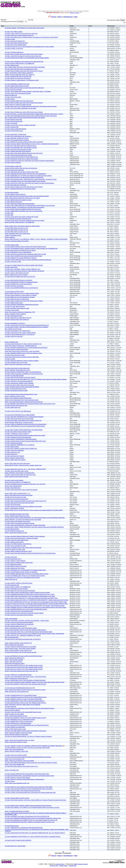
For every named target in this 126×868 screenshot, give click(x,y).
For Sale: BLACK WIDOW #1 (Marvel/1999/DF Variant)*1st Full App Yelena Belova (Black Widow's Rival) (35, 682)
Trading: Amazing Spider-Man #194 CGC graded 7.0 (20, 75)
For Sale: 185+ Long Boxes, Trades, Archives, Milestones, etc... (23, 269)
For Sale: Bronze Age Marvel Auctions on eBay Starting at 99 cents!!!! (25, 271)
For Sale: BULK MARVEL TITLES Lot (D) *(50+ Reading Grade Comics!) (25, 684)
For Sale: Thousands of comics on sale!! (16, 391)
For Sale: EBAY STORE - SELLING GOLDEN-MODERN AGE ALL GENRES (26, 327)
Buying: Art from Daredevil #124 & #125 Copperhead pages (22, 400)
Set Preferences (68, 17)
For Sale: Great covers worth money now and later (19, 419)
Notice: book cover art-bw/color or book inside (18, 364)
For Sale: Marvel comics (12, 826)
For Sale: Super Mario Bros (13, 488)
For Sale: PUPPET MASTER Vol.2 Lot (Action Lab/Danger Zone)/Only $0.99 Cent (28, 260)
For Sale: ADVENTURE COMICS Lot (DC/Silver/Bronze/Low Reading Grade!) (27, 58)
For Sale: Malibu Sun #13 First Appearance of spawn (20, 297)
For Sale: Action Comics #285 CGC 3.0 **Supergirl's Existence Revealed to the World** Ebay (31, 598)
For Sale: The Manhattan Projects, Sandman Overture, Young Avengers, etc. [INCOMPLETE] (31, 248)
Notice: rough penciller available (14, 660)
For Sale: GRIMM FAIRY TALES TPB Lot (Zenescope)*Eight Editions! (25, 701)
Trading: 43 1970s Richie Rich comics (16, 389)
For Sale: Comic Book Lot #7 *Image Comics (18, 331)
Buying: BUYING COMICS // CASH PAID (16, 735)
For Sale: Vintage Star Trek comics (15, 568)
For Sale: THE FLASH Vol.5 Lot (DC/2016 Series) (19, 611)
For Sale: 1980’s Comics (12, 447)
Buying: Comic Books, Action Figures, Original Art (19, 73)
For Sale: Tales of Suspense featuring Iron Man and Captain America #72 (26, 501)
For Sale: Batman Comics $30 (13, 119)
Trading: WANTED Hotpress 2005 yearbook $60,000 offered (22, 387)
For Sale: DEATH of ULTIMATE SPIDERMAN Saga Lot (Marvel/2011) (25, 779)
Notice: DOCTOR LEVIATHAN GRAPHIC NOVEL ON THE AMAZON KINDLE (27, 196)
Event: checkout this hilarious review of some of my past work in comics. (25, 690)
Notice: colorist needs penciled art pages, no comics (20, 740)
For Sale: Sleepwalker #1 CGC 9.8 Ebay (16, 589)
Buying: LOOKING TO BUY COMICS (15, 314)
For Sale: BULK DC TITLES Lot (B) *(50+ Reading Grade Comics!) (24, 667)
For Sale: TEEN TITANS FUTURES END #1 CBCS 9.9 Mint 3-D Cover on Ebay (27, 592)
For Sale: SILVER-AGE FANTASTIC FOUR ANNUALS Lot (21, 157)
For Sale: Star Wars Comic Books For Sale (17, 308)
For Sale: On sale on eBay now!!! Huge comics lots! (19, 385)
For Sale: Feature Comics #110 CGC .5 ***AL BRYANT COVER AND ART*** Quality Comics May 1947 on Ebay (37, 600)
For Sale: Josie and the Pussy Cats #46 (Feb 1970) (19, 503)
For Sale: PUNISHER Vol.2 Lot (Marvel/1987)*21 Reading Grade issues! (25, 570)
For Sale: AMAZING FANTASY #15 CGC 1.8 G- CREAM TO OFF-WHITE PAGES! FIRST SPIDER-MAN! (34, 634)
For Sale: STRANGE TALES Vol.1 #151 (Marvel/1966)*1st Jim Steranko (25, 181)
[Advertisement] (90, 4)
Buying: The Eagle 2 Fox (12, 770)
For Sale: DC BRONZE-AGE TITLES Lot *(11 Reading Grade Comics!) (25, 576)
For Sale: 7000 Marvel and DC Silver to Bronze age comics (22, 172)
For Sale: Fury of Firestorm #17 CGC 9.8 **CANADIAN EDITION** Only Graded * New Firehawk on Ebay (35, 606)
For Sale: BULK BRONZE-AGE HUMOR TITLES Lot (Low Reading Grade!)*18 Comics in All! (31, 820)
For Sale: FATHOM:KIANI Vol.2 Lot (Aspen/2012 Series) (21, 695)
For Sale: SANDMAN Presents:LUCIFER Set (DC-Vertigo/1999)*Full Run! (26, 697)
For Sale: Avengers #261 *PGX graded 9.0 (17, 320)
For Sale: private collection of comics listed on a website (21, 295)
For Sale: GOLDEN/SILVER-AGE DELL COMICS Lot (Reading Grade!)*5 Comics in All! (30, 822)
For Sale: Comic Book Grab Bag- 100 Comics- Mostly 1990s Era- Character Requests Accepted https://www (35, 800)
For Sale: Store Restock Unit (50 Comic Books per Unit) (21, 652)
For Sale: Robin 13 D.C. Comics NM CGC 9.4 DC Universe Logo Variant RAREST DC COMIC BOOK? (34, 510)
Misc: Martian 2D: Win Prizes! (13, 329)
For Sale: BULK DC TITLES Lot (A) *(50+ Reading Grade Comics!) (24, 669)
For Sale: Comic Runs (11, 267)
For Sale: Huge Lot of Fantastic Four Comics (17, 521)
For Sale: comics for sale (12, 585)
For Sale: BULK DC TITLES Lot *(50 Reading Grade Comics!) (22, 578)
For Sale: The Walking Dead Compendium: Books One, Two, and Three (25, 484)
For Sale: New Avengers (12, 192)
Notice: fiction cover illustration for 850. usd (17, 783)
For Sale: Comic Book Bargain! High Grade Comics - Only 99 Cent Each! (25, 677)
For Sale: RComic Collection (13, 162)
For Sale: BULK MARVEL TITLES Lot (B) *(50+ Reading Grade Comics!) (25, 630)
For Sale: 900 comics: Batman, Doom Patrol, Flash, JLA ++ (22, 766)
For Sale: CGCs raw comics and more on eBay (18, 149)
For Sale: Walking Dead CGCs (13, 202)
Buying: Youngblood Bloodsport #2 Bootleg (17, 811)
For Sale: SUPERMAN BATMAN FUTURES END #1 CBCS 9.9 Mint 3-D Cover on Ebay (30, 594)
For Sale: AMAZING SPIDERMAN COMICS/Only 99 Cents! (22, 305)
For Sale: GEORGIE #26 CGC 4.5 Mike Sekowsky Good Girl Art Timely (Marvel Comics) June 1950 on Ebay (36, 607)
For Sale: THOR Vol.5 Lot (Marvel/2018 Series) (18, 675)
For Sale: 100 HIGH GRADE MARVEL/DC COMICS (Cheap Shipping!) (25, 536)
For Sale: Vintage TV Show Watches (15, 561)
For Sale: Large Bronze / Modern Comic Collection (19, 383)
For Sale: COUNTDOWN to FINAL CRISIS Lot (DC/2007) (21, 572)
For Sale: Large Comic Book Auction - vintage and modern (21, 538)
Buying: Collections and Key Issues (15, 396)
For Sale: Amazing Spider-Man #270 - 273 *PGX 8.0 (20, 334)
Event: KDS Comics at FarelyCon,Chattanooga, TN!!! (20, 312)
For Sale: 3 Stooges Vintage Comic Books (17, 241)
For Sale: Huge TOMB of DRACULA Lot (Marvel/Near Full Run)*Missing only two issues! (30, 205)
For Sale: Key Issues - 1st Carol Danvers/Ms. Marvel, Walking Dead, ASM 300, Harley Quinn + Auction (34, 114)
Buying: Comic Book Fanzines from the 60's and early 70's (21, 671)
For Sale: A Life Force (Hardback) (14, 450)
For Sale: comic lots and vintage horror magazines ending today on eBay (25, 254)
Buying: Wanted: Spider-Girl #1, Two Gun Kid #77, (19, 422)
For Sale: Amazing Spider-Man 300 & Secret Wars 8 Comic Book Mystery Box (27, 774)
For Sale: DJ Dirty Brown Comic (14, 131)
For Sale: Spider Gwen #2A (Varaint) (15, 460)
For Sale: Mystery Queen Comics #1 (15, 194)
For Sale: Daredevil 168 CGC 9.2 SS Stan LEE (18, 76)
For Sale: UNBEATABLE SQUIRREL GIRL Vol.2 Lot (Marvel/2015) (24, 211)
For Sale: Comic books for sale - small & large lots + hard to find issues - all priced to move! (31, 179)
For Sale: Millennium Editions (13, 564)
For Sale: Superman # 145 (12, 452)
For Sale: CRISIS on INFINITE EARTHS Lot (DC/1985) (20, 647)
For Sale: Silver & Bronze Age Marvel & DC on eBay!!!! (20, 250)
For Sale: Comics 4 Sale (12, 245)
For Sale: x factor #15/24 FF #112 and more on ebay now (21, 34)
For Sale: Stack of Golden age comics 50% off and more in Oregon (24, 54)
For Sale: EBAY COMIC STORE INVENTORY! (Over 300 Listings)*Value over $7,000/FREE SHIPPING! (34, 527)
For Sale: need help (10, 706)
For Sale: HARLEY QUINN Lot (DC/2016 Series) (19, 583)
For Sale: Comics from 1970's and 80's (16, 755)
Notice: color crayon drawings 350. (15, 764)
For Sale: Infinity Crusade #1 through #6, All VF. (18, 551)
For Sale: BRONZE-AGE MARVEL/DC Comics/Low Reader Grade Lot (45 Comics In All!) (30, 404)
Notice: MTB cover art (11, 579)
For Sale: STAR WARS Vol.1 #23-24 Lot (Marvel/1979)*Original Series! (25, 426)
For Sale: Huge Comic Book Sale (14, 170)
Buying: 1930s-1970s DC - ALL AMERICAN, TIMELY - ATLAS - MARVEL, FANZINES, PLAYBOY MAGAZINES (36, 239)
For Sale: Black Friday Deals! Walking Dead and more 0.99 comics (24, 153)
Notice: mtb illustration (11, 619)
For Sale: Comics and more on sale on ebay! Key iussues (21, 490)
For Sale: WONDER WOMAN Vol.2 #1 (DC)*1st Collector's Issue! (23, 353)
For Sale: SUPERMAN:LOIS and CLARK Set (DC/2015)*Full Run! (23, 656)
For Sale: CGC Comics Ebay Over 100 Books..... (19, 136)
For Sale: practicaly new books (14, 443)
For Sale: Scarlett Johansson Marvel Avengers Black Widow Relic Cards (25, 441)
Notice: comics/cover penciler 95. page (16, 742)
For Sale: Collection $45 (12, 127)
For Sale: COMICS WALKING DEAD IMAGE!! (18, 151)
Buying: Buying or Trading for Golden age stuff (18, 105)
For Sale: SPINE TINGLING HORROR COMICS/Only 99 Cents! (23, 209)
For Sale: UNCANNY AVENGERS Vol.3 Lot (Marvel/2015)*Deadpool (24, 417)
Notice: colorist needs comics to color (15, 729)
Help (76, 17)
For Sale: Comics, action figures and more (17, 273)
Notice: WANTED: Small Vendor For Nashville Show (20, 473)
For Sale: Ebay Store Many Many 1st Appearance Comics (21, 69)
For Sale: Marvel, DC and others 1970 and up (18, 78)
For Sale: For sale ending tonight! (14, 376)
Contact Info (73, 866)
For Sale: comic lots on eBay (13, 262)
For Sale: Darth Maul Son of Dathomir (16, 185)
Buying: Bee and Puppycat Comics (15, 663)
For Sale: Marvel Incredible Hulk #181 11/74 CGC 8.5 (20, 277)
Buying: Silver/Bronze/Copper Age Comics (17, 514)
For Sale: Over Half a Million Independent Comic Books (21, 108)
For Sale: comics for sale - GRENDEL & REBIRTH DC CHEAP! (23, 635)
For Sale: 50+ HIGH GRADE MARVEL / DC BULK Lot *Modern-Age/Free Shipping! (28, 736)
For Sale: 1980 (9, 213)
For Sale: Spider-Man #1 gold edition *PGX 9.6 (18, 318)
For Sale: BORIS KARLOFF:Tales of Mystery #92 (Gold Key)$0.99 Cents (25, 247)
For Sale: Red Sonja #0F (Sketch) (14, 456)
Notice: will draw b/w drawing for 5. (15, 658)
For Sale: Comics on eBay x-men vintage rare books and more (23, 791)
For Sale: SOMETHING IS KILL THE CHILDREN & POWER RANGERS (25, 680)
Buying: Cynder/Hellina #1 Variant (14, 508)
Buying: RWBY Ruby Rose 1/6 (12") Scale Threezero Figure (22, 293)
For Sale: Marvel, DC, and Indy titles (15, 846)
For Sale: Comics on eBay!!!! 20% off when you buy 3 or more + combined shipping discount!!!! (32, 144)
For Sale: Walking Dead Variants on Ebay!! (17, 86)
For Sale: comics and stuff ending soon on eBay (18, 155)
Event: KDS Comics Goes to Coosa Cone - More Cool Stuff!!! (22, 351)
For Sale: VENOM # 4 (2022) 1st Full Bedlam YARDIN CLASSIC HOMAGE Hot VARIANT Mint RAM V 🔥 (35, 746)
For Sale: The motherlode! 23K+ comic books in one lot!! (21, 148)
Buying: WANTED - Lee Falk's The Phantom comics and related (23, 520)
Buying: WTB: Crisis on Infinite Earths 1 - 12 (17, 493)
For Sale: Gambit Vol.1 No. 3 (13, 559)
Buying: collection (10, 237)
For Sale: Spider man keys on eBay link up (17, 299)
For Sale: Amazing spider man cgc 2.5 (16, 626)
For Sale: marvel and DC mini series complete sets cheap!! (22, 217)
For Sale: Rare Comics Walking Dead (15, 45)
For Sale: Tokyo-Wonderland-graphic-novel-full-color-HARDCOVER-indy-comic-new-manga (31, 116)
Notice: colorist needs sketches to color (16, 533)
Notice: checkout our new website (14, 714)
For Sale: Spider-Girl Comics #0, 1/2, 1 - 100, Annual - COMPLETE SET (25, 469)
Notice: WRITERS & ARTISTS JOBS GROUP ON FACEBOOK (23, 705)
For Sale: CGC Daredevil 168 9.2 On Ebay (17, 140)
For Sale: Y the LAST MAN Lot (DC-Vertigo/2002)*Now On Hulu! (23, 712)
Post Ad (52, 17)
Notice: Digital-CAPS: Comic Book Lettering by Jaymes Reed (22, 226)
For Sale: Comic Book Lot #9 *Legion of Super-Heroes (20, 333)
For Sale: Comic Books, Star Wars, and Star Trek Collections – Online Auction (27, 620)
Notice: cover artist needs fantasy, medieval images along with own (24, 402)
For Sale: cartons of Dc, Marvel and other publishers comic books (23, 506)
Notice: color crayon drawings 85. (14, 749)
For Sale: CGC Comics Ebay (13, 97)
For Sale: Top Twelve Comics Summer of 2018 (18, 432)
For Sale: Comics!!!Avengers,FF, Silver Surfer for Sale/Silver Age (23, 344)
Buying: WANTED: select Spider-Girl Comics (17, 370)
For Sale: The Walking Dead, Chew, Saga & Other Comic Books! (23, 548)
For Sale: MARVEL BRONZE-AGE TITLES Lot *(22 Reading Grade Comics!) (27, 574)
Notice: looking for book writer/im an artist (17, 477)
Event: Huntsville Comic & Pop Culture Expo (17, 234)
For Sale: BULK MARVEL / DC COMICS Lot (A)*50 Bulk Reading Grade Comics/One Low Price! (32, 807)
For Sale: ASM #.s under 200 (13, 166)
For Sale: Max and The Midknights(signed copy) (20, 688)
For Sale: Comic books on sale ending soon (17, 368)
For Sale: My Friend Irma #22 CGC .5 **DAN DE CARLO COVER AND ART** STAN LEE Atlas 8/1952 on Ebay (36, 604)
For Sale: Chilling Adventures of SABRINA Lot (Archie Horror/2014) (24, 374)
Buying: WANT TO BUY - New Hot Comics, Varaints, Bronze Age (23, 465)
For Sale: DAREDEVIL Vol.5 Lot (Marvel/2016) (18, 252)
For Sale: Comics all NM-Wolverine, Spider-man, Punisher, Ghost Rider (25, 525)
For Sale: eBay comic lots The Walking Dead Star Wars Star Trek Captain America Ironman (31, 106)
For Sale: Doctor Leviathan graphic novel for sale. (19, 563)
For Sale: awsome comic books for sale (16, 406)
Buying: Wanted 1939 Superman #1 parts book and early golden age (24, 88)
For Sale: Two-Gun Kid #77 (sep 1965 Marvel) (18, 411)
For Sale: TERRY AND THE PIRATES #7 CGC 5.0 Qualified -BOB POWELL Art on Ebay (30, 596)
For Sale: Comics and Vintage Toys (15, 41)
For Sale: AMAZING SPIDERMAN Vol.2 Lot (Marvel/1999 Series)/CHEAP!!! (26, 348)
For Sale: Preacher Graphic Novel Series (16, 349)
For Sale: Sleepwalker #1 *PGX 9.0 (15, 323)
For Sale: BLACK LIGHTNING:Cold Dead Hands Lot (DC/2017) (23, 639)
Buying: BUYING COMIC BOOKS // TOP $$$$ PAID (20, 63)
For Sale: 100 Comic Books (13, 505)
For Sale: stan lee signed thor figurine (15, 129)
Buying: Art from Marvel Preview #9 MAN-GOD (18, 398)
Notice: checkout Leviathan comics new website (18, 733)
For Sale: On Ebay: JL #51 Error (14, 48)
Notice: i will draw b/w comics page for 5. (16, 678)
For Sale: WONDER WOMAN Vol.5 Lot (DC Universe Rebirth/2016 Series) (26, 609)
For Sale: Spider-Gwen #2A (13, 407)
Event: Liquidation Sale (11, 342)
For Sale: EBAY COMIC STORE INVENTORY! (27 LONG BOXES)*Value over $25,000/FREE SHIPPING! (35, 518)
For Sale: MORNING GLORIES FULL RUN (17, 84)
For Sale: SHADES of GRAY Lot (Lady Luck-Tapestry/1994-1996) (23, 699)
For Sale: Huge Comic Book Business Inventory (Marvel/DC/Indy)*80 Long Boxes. (28, 757)
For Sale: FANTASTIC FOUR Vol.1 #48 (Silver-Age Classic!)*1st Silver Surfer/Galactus (29, 161)
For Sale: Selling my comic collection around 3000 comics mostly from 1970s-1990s (29, 787)
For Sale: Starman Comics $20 (14, 121)
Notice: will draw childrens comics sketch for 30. (18, 643)
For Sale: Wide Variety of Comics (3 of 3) (16, 232)
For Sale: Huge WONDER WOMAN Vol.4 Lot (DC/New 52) (21, 288)
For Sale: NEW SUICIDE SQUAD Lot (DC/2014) (19, 280)
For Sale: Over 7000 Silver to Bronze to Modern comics (21, 146)
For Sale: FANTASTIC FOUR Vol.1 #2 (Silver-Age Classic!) (22, 159)
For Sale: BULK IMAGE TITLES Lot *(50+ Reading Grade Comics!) (24, 665)
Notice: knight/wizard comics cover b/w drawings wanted (21, 628)
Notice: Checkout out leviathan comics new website (19, 761)
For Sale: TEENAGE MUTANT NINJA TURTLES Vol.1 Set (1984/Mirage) (25, 174)
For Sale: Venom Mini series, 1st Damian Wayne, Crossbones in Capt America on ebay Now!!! (31, 37)
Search (60, 17)
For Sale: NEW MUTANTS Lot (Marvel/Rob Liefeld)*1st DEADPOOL (24, 177)
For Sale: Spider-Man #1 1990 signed (15, 134)
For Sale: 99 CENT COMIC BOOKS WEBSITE (18, 840)
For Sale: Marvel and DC (12, 529)
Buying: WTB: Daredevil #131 (13, 486)
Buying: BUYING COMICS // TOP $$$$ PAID (18, 482)
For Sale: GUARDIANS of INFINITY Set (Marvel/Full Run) (21, 282)
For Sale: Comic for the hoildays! (14, 480)
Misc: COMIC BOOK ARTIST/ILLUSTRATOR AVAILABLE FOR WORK (25, 67)
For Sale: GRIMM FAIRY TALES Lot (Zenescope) (19, 721)
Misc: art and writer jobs (12, 637)
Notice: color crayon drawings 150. (15, 759)
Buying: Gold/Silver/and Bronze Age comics (17, 516)
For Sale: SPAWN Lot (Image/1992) (15, 727)
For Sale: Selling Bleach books (14, 316)
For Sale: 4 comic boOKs (12, 310)
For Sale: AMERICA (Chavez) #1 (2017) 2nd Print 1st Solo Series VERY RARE (27, 748)
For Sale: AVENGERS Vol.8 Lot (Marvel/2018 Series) (20, 720)
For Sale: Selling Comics (12, 65)
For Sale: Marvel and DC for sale (14, 291)
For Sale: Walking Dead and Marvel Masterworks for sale (21, 394)
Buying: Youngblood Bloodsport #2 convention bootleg (20, 189)
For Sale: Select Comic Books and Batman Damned (20, 523)
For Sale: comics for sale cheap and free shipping (19, 615)
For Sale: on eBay (10, 39)
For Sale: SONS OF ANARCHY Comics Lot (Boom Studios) (22, 361)
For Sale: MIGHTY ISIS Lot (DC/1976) (16, 566)
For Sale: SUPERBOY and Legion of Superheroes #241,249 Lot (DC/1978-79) (27, 816)
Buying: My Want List (11, 95)
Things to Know (74, 13)
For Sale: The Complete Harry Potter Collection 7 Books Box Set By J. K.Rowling (28, 91)
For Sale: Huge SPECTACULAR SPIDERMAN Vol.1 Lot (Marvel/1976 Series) (27, 725)
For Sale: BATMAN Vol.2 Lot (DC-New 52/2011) (18, 284)
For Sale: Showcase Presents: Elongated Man (18, 437)
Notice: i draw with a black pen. (14, 662)
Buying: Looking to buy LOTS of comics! (16, 275)
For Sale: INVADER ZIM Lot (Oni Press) (16, 363)
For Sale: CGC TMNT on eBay (13, 32)
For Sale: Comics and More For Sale (15, 546)
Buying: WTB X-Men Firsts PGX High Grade (17, 463)
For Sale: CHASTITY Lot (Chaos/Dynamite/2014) (19, 381)
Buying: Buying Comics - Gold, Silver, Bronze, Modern (20, 649)
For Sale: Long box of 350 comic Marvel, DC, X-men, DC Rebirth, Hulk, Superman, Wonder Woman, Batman (36, 379)
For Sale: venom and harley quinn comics (17, 471)
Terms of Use (54, 866)
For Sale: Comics (10, 99)
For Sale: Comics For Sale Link (14, 336)
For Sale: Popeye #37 (11, 454)
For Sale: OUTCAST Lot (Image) (14, 286)
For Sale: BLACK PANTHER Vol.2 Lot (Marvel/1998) (20, 415)
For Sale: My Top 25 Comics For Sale (15, 497)
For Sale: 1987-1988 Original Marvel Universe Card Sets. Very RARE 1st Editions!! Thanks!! (31, 763)
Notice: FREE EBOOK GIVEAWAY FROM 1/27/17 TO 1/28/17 (22, 198)
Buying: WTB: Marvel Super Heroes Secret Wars (19, 495)
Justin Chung (60, 864)
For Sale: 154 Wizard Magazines (14, 52)
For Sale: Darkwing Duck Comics (14, 542)
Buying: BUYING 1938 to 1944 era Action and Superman (21, 168)
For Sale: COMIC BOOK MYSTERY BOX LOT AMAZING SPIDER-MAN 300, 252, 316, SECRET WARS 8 (35, 833)
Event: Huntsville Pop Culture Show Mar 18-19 (18, 219)
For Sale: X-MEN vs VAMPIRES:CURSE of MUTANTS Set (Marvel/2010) (26, 424)
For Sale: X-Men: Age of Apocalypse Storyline (18, 93)
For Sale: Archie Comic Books (13, 90)
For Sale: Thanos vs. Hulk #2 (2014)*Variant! (17, 778)
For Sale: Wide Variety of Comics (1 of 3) (16, 228)
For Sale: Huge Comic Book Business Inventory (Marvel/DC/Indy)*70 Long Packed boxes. (30, 553)
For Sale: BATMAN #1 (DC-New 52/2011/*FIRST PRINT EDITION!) (24, 142)
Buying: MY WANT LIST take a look (15, 549)
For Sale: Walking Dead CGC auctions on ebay (18, 200)
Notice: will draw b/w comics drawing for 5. (17, 692)
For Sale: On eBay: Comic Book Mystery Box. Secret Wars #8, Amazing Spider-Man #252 (30, 792)
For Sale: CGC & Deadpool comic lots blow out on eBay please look (24, 62)
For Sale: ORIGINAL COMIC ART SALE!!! (17, 138)
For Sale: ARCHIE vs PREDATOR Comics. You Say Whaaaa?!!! (23, 372)
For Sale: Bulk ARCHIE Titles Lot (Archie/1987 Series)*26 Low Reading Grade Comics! (29, 776)
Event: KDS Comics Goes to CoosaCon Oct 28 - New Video (22, 357)
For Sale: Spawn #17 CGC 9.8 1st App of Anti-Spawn (20, 591)
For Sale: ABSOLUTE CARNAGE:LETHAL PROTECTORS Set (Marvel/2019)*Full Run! (30, 708)
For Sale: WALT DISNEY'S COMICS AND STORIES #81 (21, 449)
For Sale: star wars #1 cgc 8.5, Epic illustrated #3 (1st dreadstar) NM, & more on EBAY (29, 47)
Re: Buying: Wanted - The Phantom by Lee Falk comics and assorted (24, 28)
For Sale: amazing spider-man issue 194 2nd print (19, 101)
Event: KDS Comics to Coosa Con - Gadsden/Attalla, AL (21, 346)
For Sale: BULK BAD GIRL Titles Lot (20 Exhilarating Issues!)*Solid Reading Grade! (29, 632)
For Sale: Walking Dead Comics (14, 303)
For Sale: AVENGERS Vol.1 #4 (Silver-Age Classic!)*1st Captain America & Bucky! (28, 176)
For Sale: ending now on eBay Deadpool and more (19, 35)
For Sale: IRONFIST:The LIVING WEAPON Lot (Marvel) (21, 258)
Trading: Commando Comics (13, 235)
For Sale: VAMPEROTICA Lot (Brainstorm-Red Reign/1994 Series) (24, 828)
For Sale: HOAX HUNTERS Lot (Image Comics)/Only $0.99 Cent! (23, 256)
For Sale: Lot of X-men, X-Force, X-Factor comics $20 (20, 125)
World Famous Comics (81, 864)
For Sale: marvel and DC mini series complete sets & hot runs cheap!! (25, 220)
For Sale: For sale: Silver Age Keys (15, 306)
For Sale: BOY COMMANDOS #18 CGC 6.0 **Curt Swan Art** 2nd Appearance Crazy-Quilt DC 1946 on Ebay (36, 602)
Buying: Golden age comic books (14, 645)
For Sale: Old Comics (11, 557)
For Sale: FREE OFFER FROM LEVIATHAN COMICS (20, 377)
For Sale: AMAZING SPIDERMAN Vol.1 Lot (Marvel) (20, 445)
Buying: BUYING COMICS (12, 710)
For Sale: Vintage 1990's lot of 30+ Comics (17, 798)
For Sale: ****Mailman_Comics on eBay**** (17, 434)
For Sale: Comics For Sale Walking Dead (16, 540)
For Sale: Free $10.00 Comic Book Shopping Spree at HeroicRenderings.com (27, 325)
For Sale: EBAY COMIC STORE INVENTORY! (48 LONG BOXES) (24, 430)
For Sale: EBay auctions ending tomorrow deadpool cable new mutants (25, 435)
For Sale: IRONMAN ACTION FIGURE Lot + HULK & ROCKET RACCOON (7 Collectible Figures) (33, 837)
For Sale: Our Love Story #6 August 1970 (17, 499)
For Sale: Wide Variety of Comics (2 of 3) (16, 230)
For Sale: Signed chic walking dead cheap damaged (20, 204)
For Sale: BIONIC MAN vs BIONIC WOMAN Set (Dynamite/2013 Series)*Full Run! (28, 806)
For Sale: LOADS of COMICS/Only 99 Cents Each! (19, 624)
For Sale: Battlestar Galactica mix (14, 531)
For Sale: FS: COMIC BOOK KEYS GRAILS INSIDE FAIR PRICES (24, 265)
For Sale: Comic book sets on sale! (15, 355)
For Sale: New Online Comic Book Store (16, 43)
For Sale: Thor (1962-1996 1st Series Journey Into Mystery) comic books (25, 731)
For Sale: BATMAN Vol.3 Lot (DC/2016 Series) (18, 723)
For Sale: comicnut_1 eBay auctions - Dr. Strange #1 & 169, (22, 80)
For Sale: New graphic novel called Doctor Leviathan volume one (23, 420)
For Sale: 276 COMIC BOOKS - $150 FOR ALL (18, 544)
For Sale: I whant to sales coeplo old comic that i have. (20, 475)
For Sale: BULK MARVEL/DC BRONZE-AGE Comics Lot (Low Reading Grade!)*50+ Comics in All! (33, 818)
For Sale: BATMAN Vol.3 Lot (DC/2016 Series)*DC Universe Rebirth (24, 613)
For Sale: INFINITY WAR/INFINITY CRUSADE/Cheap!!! (21, 439)
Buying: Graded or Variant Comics (14, 458)
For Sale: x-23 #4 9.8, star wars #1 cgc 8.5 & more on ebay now (23, 56)
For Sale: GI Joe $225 (11, 123)
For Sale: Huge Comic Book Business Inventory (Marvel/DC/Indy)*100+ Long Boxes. (29, 789)
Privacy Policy (63, 866)
